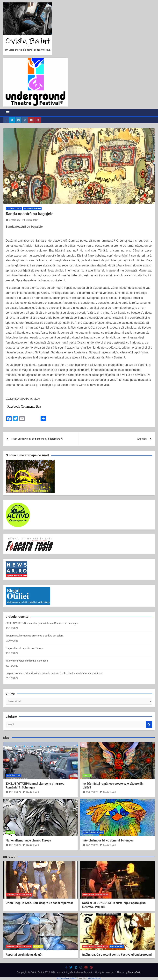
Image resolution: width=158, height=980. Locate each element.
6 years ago (13, 220)
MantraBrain (135, 972)
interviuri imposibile (93, 832)
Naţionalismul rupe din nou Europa (25, 648)
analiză (87, 776)
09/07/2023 (90, 792)
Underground (117, 946)
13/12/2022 (13, 845)
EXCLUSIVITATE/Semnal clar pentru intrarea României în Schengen (42, 623)
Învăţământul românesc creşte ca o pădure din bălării (35, 636)
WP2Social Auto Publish (67, 978)
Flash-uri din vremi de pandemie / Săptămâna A (37, 439)
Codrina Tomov (14, 209)
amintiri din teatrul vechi (19, 895)
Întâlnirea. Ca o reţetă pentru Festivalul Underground (117, 955)
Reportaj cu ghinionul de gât (24, 955)
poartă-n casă (13, 776)
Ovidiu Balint (30, 220)
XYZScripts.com (94, 978)
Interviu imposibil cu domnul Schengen (27, 661)
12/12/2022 (90, 845)
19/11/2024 (13, 792)
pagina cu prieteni (32, 209)
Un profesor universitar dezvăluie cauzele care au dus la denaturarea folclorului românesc (54, 673)
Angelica (142, 439)
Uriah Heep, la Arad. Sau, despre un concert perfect (39, 903)
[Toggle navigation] (8, 113)
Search (149, 725)
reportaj (38, 946)
